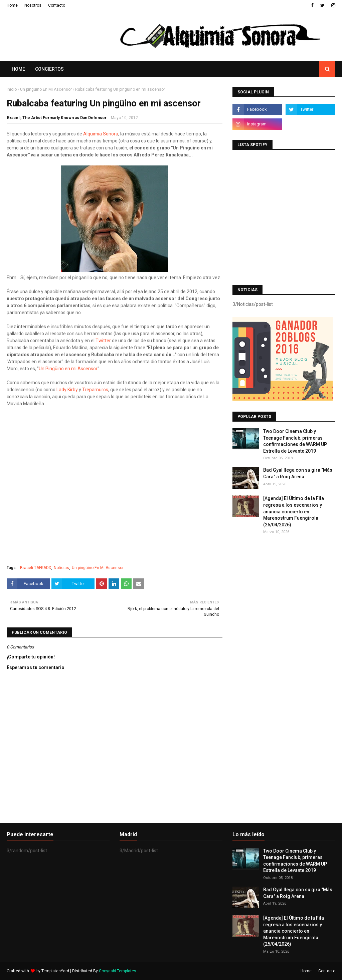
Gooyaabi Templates (118, 971)
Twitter (103, 341)
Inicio (12, 89)
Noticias (61, 568)
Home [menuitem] (18, 69)
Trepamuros (95, 390)
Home (12, 5)
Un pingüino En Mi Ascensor (46, 89)
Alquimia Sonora (101, 134)
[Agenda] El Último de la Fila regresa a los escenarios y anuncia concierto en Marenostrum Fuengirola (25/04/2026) (294, 511)
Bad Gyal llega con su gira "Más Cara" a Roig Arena (298, 473)
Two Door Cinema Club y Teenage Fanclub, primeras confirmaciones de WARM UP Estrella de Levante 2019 (295, 441)
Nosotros (33, 5)
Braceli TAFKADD (36, 568)
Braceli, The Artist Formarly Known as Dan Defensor (57, 118)
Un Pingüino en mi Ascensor (68, 369)
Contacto (57, 5)
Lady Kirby (67, 390)
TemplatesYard (55, 971)
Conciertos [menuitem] (49, 69)
